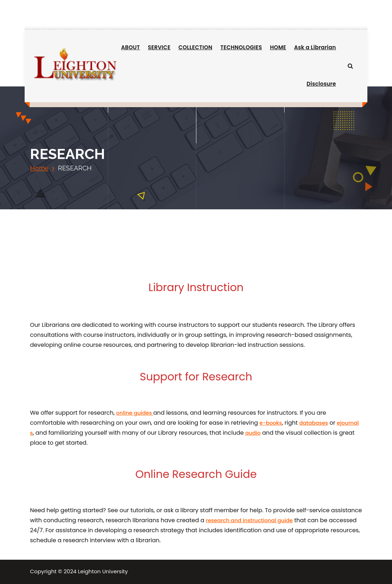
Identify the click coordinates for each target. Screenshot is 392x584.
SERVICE (159, 47)
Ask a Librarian (315, 47)
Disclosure (321, 84)
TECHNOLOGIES (241, 47)
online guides (135, 413)
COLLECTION (195, 47)
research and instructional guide (249, 520)
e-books (271, 423)
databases (314, 423)
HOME (278, 47)
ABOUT (130, 47)
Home (39, 168)
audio (253, 433)
